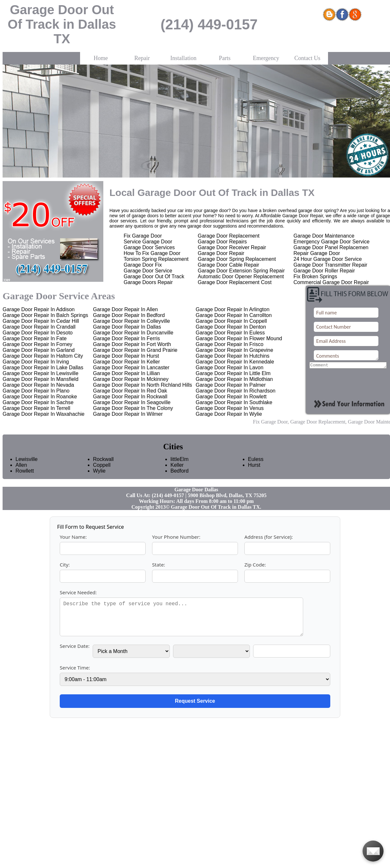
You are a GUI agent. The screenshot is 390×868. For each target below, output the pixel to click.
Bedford (177, 471)
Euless (254, 459)
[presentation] (348, 382)
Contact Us (308, 58)
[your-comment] (348, 366)
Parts (225, 58)
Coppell (99, 465)
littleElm (177, 459)
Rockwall (99, 459)
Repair (142, 58)
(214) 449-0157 (209, 24)
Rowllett (22, 471)
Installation (184, 58)
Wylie (99, 471)
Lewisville (22, 459)
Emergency (266, 58)
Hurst (254, 465)
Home (101, 58)
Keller (177, 465)
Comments (346, 355)
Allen (21, 465)
